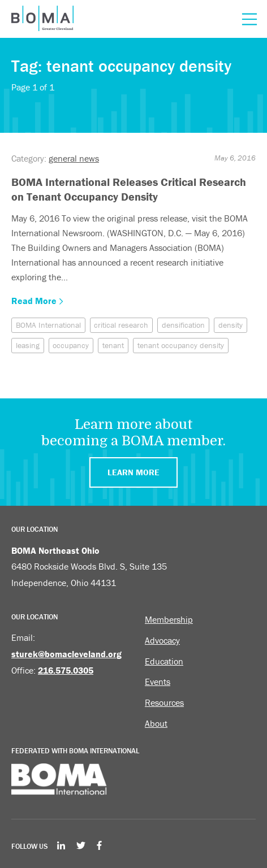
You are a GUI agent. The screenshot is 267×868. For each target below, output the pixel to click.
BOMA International (48, 325)
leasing (28, 345)
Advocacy (162, 640)
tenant (113, 345)
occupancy (71, 345)
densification (183, 325)
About (156, 723)
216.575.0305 (66, 670)
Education (164, 661)
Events (158, 682)
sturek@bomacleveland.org (66, 654)
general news (74, 158)
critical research (121, 325)
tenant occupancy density (181, 345)
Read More (37, 301)
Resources (164, 702)
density (231, 325)
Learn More (133, 472)
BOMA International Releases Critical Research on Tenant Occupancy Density (129, 189)
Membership (169, 619)
